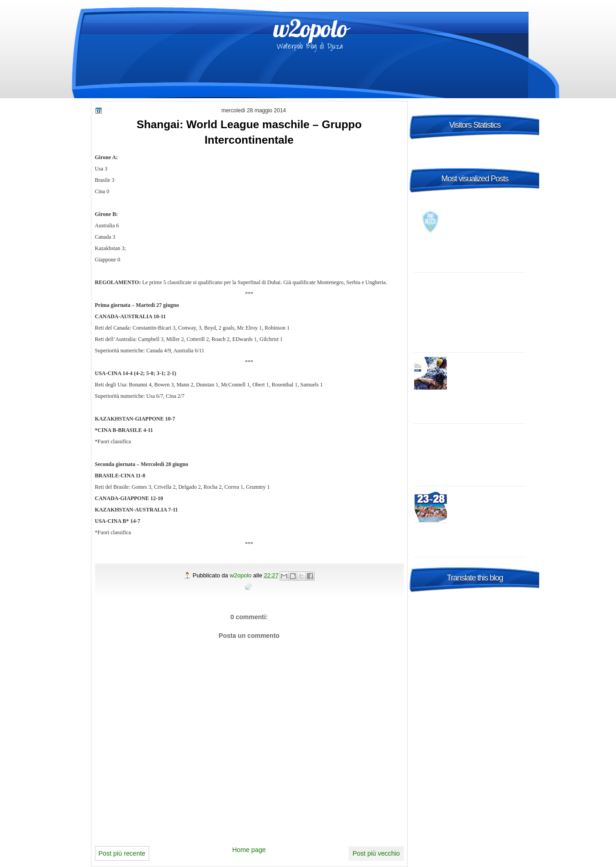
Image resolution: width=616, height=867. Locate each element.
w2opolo (310, 28)
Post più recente (122, 853)
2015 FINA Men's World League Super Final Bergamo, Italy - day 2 (488, 504)
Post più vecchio (376, 853)
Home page (249, 850)
